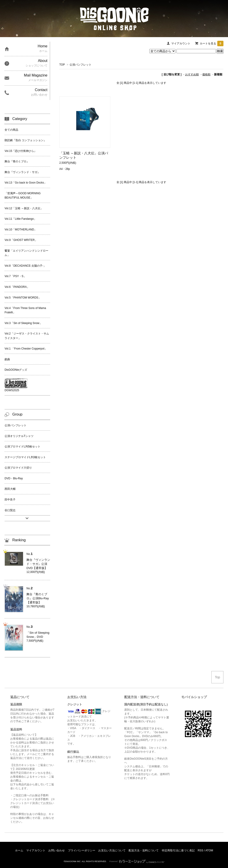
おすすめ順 (192, 74)
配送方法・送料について (144, 850)
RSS (201, 850)
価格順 (206, 74)
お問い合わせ (57, 850)
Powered (137, 861)
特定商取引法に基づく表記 (178, 850)
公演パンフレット (80, 65)
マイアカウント (181, 43)
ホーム (19, 850)
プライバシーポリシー (82, 850)
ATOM (209, 850)
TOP (62, 65)
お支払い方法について (112, 850)
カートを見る (212, 43)
